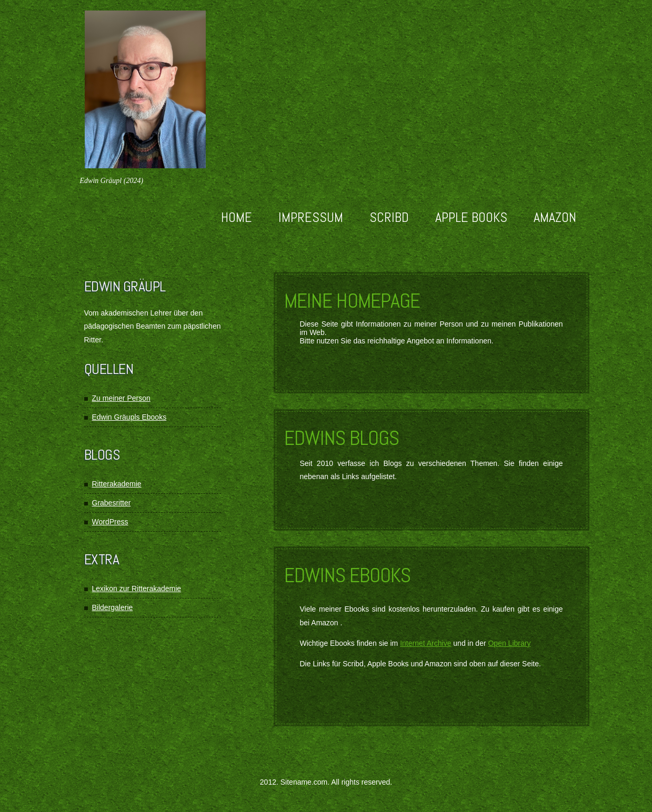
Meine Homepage (352, 301)
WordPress (110, 522)
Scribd (389, 217)
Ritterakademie (117, 484)
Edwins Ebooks (347, 575)
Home (237, 217)
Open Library (509, 643)
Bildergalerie (113, 607)
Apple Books (471, 217)
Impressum (311, 217)
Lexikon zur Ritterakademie (137, 588)
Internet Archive (425, 643)
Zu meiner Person (121, 398)
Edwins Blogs (342, 438)
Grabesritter (112, 503)
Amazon (555, 217)
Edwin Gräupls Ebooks (129, 417)
